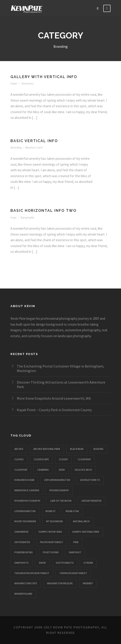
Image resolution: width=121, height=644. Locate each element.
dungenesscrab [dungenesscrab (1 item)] (24, 480)
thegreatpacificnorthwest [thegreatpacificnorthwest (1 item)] (32, 573)
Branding (16, 147)
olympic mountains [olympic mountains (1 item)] (50, 532)
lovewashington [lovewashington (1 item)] (25, 511)
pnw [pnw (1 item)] (76, 542)
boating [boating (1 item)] (98, 449)
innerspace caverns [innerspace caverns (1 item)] (27, 490)
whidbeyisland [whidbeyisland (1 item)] (23, 594)
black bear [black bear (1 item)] (77, 449)
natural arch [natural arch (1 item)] (81, 521)
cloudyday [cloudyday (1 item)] (84, 459)
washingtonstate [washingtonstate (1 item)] (26, 583)
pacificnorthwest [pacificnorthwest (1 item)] (52, 542)
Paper (14, 83)
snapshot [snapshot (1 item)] (75, 552)
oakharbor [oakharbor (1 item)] (21, 532)
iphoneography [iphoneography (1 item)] (59, 490)
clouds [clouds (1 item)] (19, 459)
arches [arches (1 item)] (19, 449)
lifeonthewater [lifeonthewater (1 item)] (91, 501)
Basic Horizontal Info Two (43, 211)
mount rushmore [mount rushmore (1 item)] (25, 521)
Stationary (28, 83)
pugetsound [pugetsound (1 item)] (51, 552)
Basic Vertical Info (34, 141)
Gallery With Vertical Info (44, 77)
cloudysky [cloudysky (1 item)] (21, 470)
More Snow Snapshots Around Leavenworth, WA (54, 398)
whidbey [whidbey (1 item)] (88, 583)
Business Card (34, 147)
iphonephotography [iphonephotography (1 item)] (27, 501)
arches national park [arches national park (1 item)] (47, 449)
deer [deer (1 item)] (62, 470)
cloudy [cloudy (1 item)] (63, 459)
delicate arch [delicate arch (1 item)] (83, 470)
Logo (14, 217)
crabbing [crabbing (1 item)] (43, 470)
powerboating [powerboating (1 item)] (24, 552)
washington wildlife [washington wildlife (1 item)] (60, 583)
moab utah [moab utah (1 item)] (72, 511)
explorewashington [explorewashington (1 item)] (57, 480)
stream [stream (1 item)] (88, 563)
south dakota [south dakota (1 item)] (65, 563)
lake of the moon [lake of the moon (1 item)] (61, 501)
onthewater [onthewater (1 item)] (22, 542)
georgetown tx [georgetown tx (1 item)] (90, 480)
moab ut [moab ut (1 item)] (51, 511)
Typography (27, 217)
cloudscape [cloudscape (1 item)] (41, 459)
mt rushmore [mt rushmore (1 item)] (55, 521)
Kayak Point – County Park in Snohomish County (54, 410)
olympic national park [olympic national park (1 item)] (86, 532)
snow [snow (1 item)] (42, 563)
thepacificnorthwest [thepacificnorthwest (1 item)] (73, 573)
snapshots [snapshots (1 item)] (21, 563)
